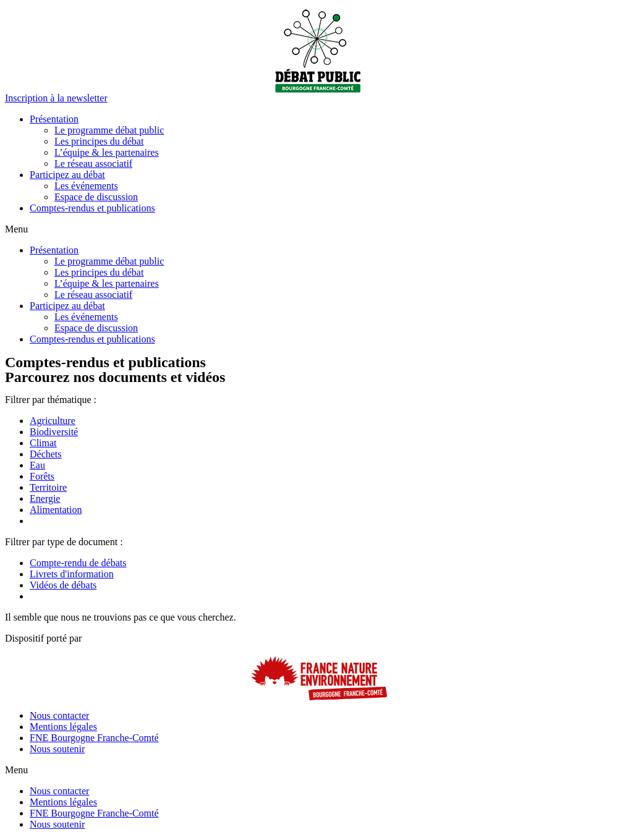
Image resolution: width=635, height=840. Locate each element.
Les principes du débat (99, 141)
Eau (37, 465)
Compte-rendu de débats (78, 563)
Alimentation (56, 510)
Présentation (54, 119)
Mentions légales (63, 727)
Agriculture (53, 421)
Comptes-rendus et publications (92, 208)
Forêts (42, 476)
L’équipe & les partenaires (107, 152)
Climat (43, 443)
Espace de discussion (96, 197)
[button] (56, 98)
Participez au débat (67, 175)
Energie (45, 498)
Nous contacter (59, 715)
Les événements (86, 186)
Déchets (46, 454)
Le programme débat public (109, 130)
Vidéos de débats (63, 585)
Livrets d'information (72, 574)
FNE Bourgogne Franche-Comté (94, 738)
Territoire (48, 487)
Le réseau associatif (93, 163)
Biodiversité (54, 432)
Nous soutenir (57, 749)
